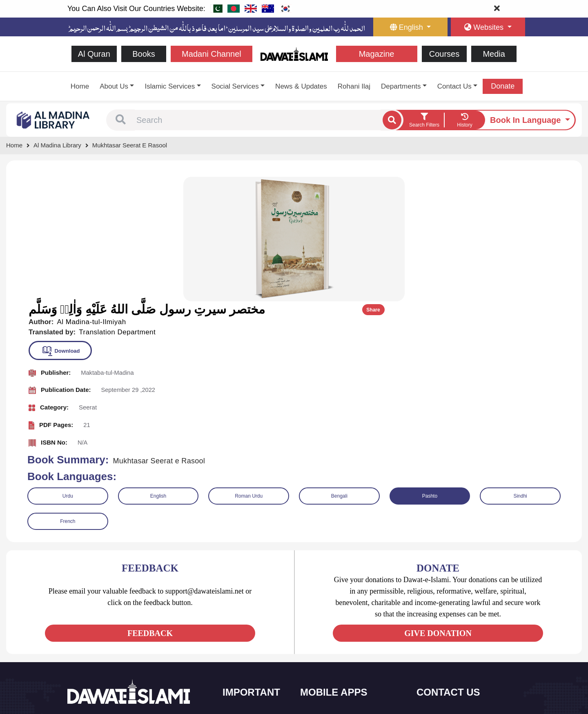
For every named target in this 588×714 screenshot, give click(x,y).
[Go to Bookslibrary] (53, 119)
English (158, 370)
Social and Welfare (255, 593)
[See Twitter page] (90, 633)
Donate (503, 86)
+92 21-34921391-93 (455, 594)
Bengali (339, 370)
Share (554, 185)
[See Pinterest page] (134, 633)
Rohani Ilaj (354, 86)
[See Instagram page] (119, 633)
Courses (444, 54)
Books (144, 54)
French (68, 395)
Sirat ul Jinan (326, 593)
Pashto (430, 370)
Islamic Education (254, 679)
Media (494, 54)
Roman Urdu (249, 370)
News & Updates (301, 86)
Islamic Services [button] (170, 86)
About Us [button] (114, 86)
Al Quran (94, 54)
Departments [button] (401, 86)
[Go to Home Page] (294, 53)
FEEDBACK (150, 507)
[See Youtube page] (104, 633)
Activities (243, 662)
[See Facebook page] (75, 633)
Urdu (68, 370)
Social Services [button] (235, 86)
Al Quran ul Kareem (334, 611)
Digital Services (329, 662)
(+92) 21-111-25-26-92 (458, 612)
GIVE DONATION (438, 507)
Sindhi (520, 370)
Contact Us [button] (454, 86)
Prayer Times (326, 628)
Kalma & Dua (326, 679)
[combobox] (258, 120)
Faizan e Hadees (330, 645)
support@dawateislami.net (462, 629)
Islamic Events (250, 628)
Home (80, 86)
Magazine (377, 54)
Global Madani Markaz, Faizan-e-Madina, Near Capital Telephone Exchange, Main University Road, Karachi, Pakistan (470, 664)
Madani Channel (212, 54)
